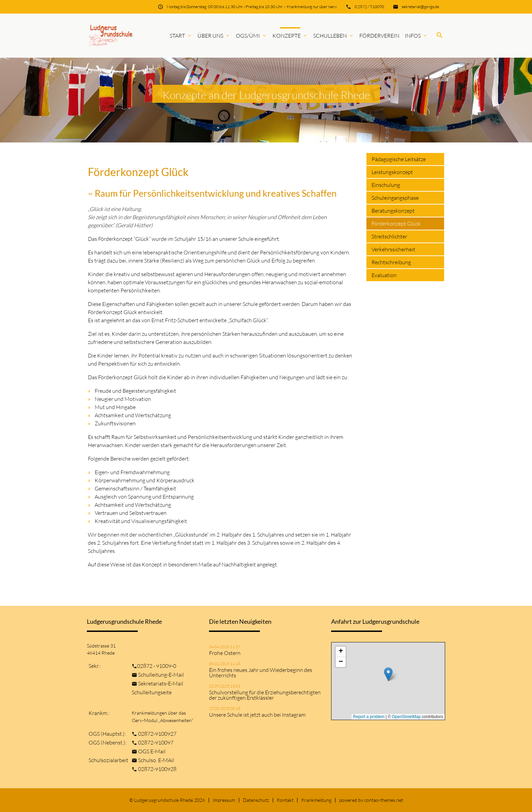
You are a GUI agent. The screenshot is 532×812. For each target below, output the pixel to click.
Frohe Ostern (225, 653)
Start (181, 36)
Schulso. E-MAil (156, 760)
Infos (416, 36)
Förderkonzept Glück (396, 224)
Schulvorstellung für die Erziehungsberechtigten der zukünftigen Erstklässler (265, 695)
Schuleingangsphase (395, 198)
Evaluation (384, 275)
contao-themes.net (384, 800)
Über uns (214, 36)
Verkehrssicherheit (393, 249)
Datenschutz (256, 800)
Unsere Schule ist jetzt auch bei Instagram (257, 715)
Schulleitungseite (152, 692)
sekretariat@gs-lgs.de (420, 7)
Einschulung (386, 185)
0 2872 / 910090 (369, 7)
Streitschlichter (389, 236)
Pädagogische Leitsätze (399, 159)
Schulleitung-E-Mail (161, 675)
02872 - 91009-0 (157, 666)
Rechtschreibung (391, 262)
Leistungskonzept (392, 172)
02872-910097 (156, 742)
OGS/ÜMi (251, 36)
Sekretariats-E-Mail (161, 683)
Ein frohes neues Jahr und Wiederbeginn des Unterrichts (261, 673)
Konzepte (290, 36)
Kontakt (285, 800)
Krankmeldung (316, 800)
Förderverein (379, 36)
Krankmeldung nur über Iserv (312, 7)
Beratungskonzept (393, 211)
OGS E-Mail (152, 751)
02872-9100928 (157, 769)
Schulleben (334, 36)
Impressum (224, 800)
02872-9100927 (157, 734)
